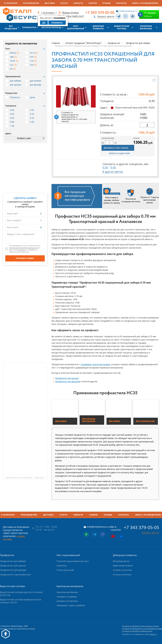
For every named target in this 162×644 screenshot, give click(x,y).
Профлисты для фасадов (68, 381)
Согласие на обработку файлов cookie (137, 631)
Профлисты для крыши (67, 378)
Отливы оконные (122, 570)
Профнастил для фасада (13, 570)
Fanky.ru (153, 634)
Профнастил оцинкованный (15, 574)
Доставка (50, 3)
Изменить (57, 23)
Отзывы (107, 3)
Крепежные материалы (146, 27)
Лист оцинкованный (76, 27)
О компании (11, 3)
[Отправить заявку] (25, 258)
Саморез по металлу (67, 601)
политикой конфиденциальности (24, 248)
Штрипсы (62, 565)
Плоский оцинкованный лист (73, 561)
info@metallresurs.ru (128, 11)
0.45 (113, 167)
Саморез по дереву (67, 596)
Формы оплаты (71, 13)
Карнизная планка (123, 565)
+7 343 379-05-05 (100, 12)
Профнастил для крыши (13, 565)
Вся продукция (11, 27)
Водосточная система (122, 27)
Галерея (93, 3)
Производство (31, 3)
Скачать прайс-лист (73, 16)
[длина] (147, 125)
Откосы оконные (122, 574)
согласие (21, 250)
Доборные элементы (98, 27)
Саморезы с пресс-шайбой (71, 605)
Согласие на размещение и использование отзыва (142, 628)
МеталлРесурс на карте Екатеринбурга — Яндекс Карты (25, 478)
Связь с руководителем (145, 3)
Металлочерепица (51, 27)
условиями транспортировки (95, 364)
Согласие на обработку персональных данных (140, 626)
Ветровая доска (121, 561)
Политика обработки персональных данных (18, 628)
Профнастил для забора (13, 561)
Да (44, 23)
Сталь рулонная (65, 570)
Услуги (64, 3)
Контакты (121, 3)
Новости (78, 3)
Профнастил (29, 27)
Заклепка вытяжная (67, 592)
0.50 (105, 167)
